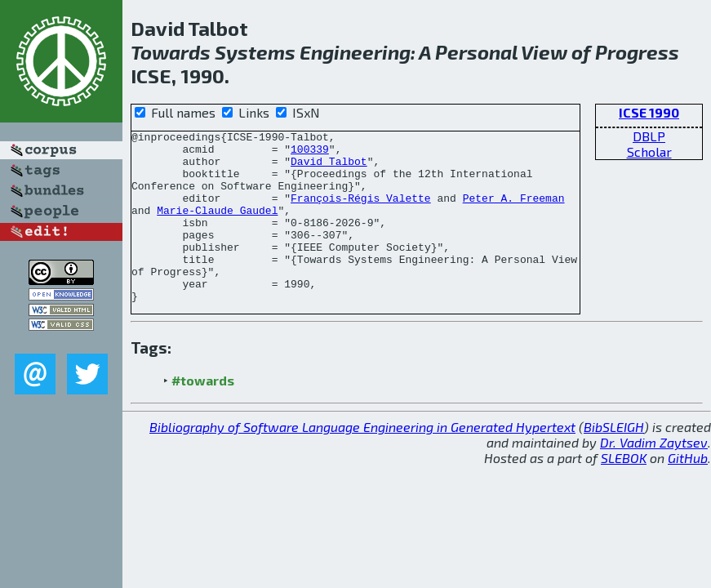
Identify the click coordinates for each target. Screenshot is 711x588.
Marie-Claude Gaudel (217, 227)
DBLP (649, 136)
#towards (203, 414)
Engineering (355, 52)
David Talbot (329, 168)
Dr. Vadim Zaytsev (654, 477)
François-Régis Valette (361, 212)
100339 (310, 154)
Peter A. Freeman (514, 212)
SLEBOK (624, 492)
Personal (476, 52)
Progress (637, 52)
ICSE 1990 (649, 112)
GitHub (688, 492)
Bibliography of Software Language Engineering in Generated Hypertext (362, 461)
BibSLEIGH (614, 461)
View (544, 52)
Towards (171, 52)
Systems (255, 52)
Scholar (649, 151)
